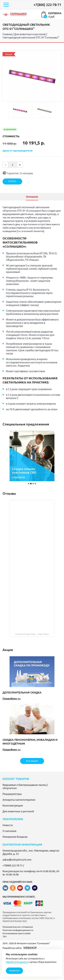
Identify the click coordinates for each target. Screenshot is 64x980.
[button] (29, 484)
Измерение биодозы (15, 837)
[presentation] (3, 197)
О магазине (9, 831)
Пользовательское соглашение (18, 927)
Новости (8, 825)
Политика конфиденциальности (18, 930)
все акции (32, 761)
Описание (32, 197)
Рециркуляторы (12, 794)
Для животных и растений (18, 811)
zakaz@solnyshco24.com (17, 859)
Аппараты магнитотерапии (19, 800)
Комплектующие (13, 805)
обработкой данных (17, 962)
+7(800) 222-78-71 (47, 5)
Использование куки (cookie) (17, 933)
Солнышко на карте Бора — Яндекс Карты (32, 634)
